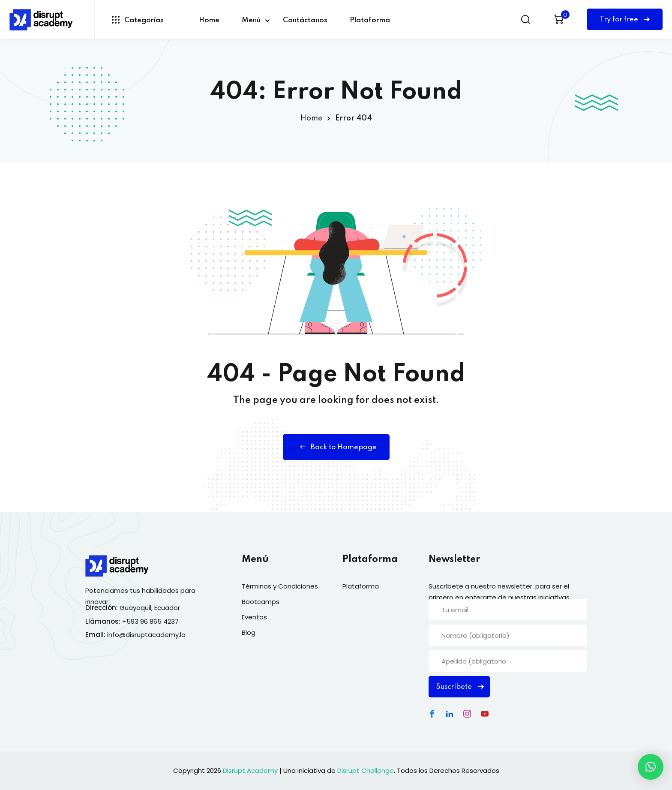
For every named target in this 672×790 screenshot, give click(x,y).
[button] (651, 767)
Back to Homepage (336, 447)
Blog (249, 632)
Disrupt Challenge (366, 770)
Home (209, 20)
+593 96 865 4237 (150, 621)
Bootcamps (261, 602)
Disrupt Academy (250, 770)
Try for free (625, 20)
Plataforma (370, 20)
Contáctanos (305, 20)
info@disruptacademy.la (146, 635)
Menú (251, 20)
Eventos (254, 617)
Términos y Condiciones (280, 586)
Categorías (138, 20)
